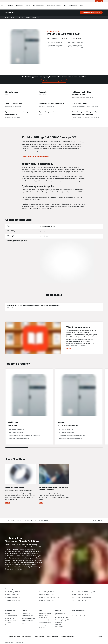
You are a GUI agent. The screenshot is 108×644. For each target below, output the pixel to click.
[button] (98, 520)
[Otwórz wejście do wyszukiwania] (102, 6)
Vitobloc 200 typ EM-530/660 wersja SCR (37, 520)
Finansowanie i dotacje (54, 6)
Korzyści (14, 17)
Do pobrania (36, 17)
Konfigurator (73, 6)
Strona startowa (10, 520)
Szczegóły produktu (24, 17)
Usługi (28, 6)
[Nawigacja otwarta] (2, 6)
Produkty (11, 6)
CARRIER (21, 642)
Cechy (7, 17)
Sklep (81, 6)
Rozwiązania (20, 6)
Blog (65, 6)
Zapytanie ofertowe (39, 6)
